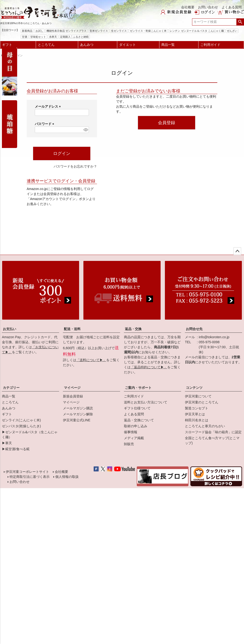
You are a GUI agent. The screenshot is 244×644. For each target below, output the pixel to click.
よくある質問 (232, 7)
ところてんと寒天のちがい (205, 426)
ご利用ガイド (210, 45)
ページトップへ (237, 251)
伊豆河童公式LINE (77, 420)
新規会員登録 (73, 396)
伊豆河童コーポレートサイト (28, 472)
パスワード (45, 124)
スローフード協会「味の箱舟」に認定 (213, 432)
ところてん (46, 45)
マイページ (72, 388)
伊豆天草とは (195, 414)
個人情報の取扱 (66, 478)
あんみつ (87, 45)
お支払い (10, 329)
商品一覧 (168, 45)
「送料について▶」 (91, 360)
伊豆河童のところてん (202, 402)
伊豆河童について (198, 396)
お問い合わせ (208, 7)
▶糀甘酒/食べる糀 (16, 449)
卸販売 (129, 444)
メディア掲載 (134, 438)
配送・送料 (72, 329)
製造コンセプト (197, 408)
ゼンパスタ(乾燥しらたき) (21, 426)
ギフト (7, 45)
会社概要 (188, 7)
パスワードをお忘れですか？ (75, 166)
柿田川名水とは (197, 420)
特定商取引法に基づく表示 (29, 478)
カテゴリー (11, 388)
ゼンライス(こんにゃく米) (21, 420)
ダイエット (127, 45)
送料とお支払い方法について (146, 402)
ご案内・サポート (138, 388)
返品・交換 (133, 329)
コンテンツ (194, 388)
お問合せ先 (194, 329)
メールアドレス (49, 106)
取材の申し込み (136, 426)
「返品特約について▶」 (149, 367)
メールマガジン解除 (78, 414)
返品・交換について (139, 420)
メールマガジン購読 (78, 408)
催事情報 (131, 432)
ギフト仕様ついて (137, 408)
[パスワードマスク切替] (85, 130)
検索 (240, 22)
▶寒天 (7, 443)
